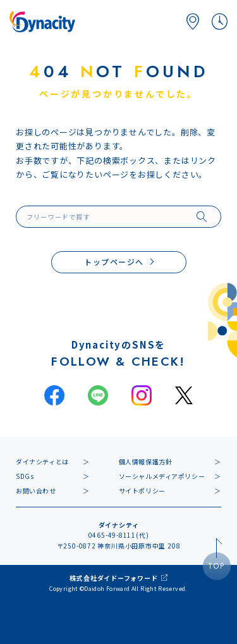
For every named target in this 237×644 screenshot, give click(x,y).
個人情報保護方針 (146, 461)
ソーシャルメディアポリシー (162, 476)
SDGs (25, 476)
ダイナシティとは (42, 461)
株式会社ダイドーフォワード (113, 578)
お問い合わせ (36, 491)
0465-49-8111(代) (119, 535)
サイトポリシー (142, 491)
